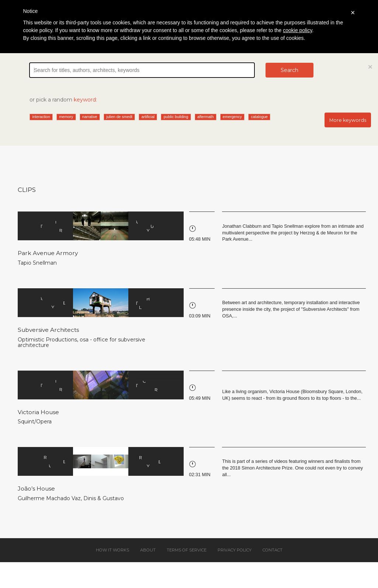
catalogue (259, 117)
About (148, 550)
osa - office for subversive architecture (82, 342)
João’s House (36, 489)
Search (289, 70)
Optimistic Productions (47, 340)
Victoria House (38, 412)
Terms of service (187, 550)
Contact (273, 550)
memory (66, 117)
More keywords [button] (348, 120)
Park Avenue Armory (48, 253)
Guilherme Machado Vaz (49, 498)
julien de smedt (119, 117)
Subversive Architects (48, 330)
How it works (112, 550)
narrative (90, 117)
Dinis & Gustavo (104, 498)
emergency (232, 117)
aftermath (205, 117)
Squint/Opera (35, 422)
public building (176, 117)
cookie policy (297, 30)
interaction (41, 117)
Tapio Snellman (37, 263)
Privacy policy (235, 550)
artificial (148, 117)
